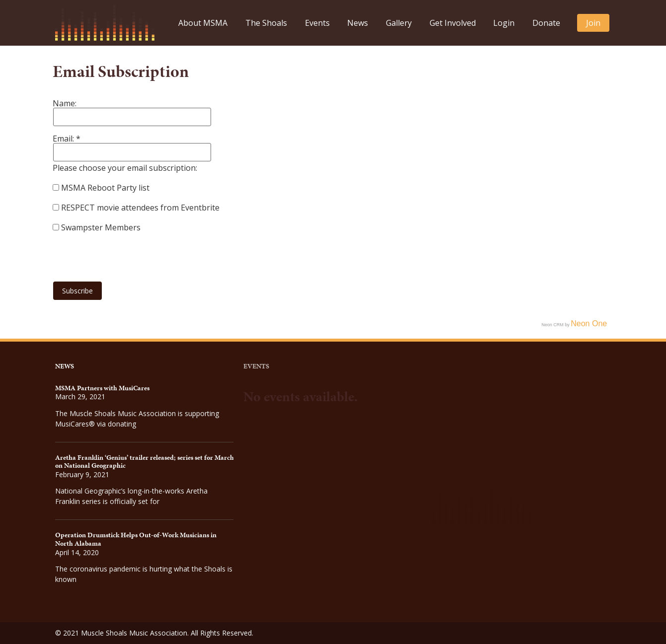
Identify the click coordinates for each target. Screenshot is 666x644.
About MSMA (203, 23)
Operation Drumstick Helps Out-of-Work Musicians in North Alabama (136, 539)
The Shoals (266, 23)
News (358, 23)
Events (317, 23)
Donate (546, 23)
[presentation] (128, 253)
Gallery (399, 23)
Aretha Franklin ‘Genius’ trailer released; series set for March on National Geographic (145, 462)
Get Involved (453, 23)
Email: (64, 139)
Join (593, 23)
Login (504, 23)
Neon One (589, 323)
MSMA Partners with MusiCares (102, 388)
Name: (65, 103)
